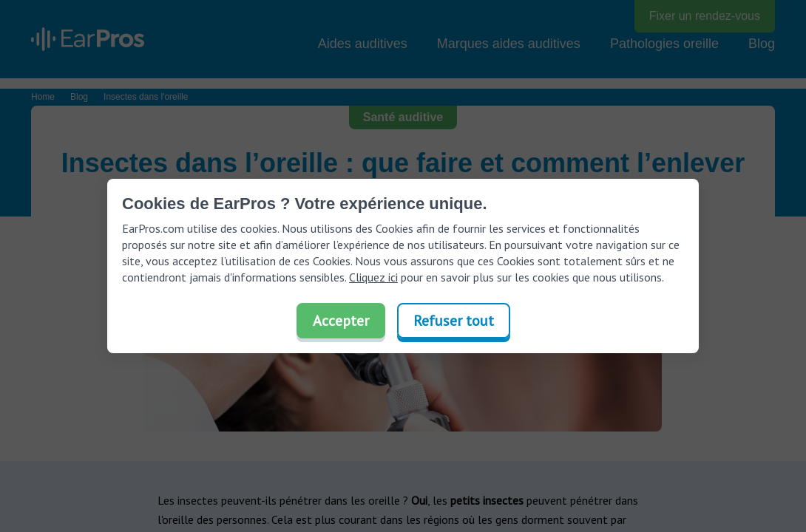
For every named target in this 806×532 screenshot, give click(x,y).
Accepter (341, 321)
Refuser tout (454, 321)
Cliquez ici (373, 277)
